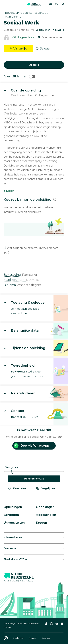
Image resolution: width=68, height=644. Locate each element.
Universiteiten (14, 523)
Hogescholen (46, 515)
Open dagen (45, 507)
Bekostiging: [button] (13, 275)
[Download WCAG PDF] (6, 638)
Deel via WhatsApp (31, 446)
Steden (41, 523)
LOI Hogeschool (22, 37)
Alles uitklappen (19, 76)
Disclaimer (19, 638)
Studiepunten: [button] (15, 280)
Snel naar (10, 548)
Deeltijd (34, 65)
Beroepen (11, 515)
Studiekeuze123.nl (16, 559)
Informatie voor (14, 537)
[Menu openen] (6, 4)
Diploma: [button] (10, 285)
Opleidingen (13, 507)
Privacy (33, 638)
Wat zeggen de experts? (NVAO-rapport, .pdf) (31, 250)
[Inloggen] (63, 4)
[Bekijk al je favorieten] (17, 488)
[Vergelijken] (50, 4)
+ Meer (9, 191)
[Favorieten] (57, 4)
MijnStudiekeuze (34, 479)
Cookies (46, 638)
